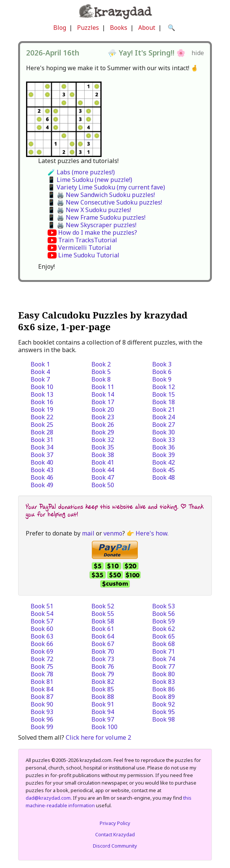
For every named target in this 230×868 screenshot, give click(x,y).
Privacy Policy (115, 823)
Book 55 (103, 614)
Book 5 (101, 372)
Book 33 (164, 440)
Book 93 (42, 712)
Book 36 (164, 447)
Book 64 (103, 636)
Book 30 (164, 432)
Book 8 (101, 379)
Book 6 (162, 372)
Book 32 (103, 440)
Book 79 (103, 674)
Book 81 (42, 682)
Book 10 (42, 387)
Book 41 (103, 462)
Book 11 (103, 387)
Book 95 (164, 712)
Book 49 (42, 485)
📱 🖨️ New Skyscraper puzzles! (92, 225)
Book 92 (164, 704)
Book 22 (42, 417)
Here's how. (152, 533)
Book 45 (164, 470)
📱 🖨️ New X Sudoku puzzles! (89, 210)
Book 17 (103, 402)
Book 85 (103, 689)
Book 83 (164, 682)
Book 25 (42, 425)
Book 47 (103, 477)
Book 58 (103, 621)
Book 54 (42, 614)
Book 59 (164, 621)
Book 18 (164, 402)
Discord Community (115, 846)
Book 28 (42, 432)
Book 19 (42, 409)
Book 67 (103, 644)
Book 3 (162, 364)
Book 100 (104, 727)
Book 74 (164, 659)
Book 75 (42, 666)
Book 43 (42, 470)
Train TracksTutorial (88, 240)
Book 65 (164, 636)
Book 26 (103, 425)
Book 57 (42, 621)
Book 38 (103, 455)
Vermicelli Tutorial (85, 248)
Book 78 (42, 674)
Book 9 (162, 379)
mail (88, 533)
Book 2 (101, 364)
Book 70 (103, 651)
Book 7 (40, 379)
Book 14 (103, 394)
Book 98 (164, 719)
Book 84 (42, 689)
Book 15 (164, 394)
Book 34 (42, 447)
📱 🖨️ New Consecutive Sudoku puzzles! (105, 202)
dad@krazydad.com (48, 798)
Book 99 (42, 727)
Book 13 (42, 394)
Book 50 (103, 485)
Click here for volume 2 (98, 737)
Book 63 (42, 636)
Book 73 (103, 659)
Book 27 (164, 425)
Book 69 (42, 651)
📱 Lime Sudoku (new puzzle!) (90, 180)
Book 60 (42, 629)
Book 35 (103, 447)
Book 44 (103, 470)
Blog (60, 28)
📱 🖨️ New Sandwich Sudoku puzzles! (101, 195)
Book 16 (42, 402)
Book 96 (42, 719)
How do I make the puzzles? (98, 232)
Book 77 (164, 666)
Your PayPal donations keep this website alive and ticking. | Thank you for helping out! (115, 510)
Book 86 (164, 689)
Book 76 (103, 666)
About (147, 28)
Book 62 (164, 629)
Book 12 (164, 387)
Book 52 (103, 606)
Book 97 (103, 719)
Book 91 (103, 704)
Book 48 (164, 477)
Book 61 (103, 629)
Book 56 (164, 614)
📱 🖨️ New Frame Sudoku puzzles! (96, 217)
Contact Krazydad (115, 834)
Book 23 (103, 417)
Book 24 (164, 417)
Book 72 (42, 659)
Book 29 (103, 432)
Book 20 (103, 409)
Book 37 (42, 455)
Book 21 (164, 409)
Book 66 (42, 644)
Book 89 (164, 697)
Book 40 (42, 462)
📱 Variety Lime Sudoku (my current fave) (106, 187)
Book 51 (42, 606)
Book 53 (164, 606)
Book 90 (42, 704)
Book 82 (103, 682)
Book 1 (40, 364)
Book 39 (164, 455)
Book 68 (164, 644)
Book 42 (164, 462)
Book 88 (103, 697)
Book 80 (164, 674)
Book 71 (164, 651)
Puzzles (88, 28)
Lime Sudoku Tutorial (89, 255)
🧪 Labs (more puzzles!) (81, 172)
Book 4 (40, 372)
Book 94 (103, 712)
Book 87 (42, 697)
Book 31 (42, 440)
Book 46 (42, 477)
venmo (113, 533)
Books (119, 28)
